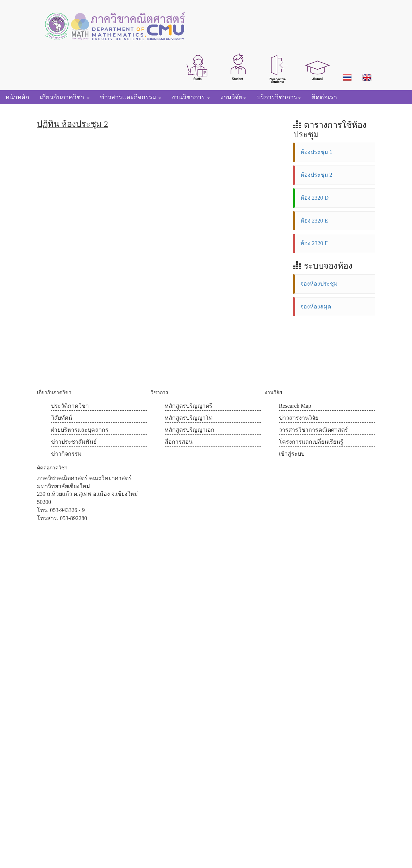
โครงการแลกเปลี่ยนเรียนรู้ (311, 442)
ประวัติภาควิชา (70, 406)
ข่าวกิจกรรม (66, 454)
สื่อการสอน (179, 442)
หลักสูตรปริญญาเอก (190, 430)
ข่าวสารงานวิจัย (299, 418)
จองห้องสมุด (316, 307)
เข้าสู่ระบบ (292, 454)
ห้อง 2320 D (315, 198)
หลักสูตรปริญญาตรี (189, 406)
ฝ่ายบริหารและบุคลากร (80, 430)
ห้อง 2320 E (314, 221)
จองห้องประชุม (319, 284)
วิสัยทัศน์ (62, 418)
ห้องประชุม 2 (316, 175)
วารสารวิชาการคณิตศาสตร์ (313, 430)
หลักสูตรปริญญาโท (189, 418)
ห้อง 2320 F (314, 243)
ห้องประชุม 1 (316, 152)
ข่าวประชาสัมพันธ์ (74, 442)
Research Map (295, 406)
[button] (198, 67)
